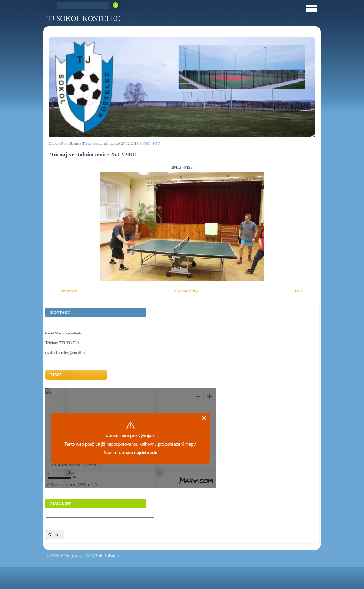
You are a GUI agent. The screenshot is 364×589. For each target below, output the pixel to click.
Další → (301, 291)
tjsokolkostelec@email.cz (65, 352)
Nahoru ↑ (112, 556)
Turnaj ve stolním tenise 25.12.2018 (110, 143)
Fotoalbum (70, 143)
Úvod (53, 143)
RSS (89, 556)
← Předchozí (67, 291)
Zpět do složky (186, 291)
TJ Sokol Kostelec (84, 18)
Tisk (99, 556)
